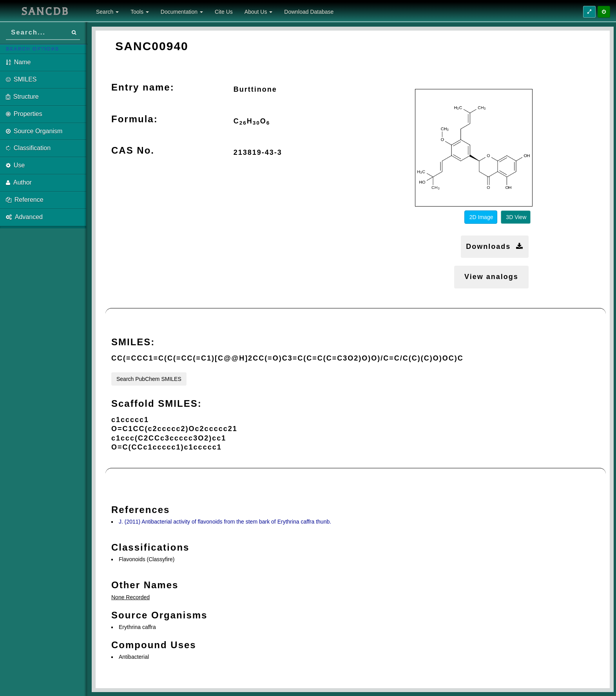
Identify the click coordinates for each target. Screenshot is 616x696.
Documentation (182, 12)
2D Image (481, 217)
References (140, 510)
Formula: (135, 119)
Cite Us (224, 12)
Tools (140, 12)
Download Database (309, 12)
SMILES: (133, 342)
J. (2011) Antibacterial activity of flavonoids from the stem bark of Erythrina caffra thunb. (225, 522)
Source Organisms (159, 615)
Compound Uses (154, 645)
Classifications (150, 547)
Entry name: (143, 87)
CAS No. (133, 150)
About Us (258, 12)
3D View (516, 217)
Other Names (145, 585)
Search (107, 12)
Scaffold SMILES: (157, 403)
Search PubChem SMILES (149, 379)
